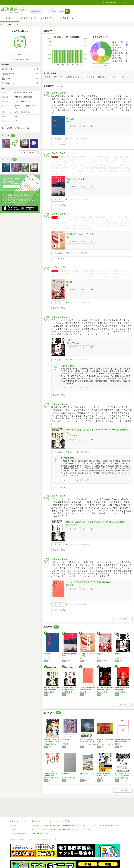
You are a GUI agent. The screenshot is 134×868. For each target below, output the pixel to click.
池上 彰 (100, 778)
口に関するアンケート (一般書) (80, 234)
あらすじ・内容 (88, 126)
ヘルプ (35, 817)
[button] (67, 11)
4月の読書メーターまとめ (20, 60)
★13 (67, 544)
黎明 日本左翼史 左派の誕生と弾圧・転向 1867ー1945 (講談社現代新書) (97, 431)
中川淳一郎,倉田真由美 (52, 778)
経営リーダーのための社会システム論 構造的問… (122, 775)
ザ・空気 (70, 119)
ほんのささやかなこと (87, 773)
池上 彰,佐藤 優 (89, 77)
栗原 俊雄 (101, 77)
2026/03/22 (85, 200)
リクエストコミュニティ (83, 817)
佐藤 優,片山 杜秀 (73, 77)
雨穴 (62, 77)
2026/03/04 (85, 253)
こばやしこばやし (59, 93)
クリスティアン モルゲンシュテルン (70, 778)
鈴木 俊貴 (111, 77)
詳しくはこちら (11, 187)
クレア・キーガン (85, 778)
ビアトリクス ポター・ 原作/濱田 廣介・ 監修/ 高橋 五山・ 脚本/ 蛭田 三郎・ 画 (105, 744)
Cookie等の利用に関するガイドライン (77, 813)
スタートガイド (55, 809)
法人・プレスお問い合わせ (60, 817)
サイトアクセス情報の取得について (108, 813)
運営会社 (36, 813)
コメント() (74, 139)
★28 (67, 302)
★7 (67, 139)
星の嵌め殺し (66, 740)
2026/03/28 (84, 139)
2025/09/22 (85, 452)
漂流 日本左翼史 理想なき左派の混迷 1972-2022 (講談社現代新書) (96, 522)
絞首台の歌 (66, 773)
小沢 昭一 (118, 744)
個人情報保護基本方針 (51, 813)
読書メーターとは (39, 809)
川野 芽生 (65, 744)
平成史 (69, 340)
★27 (67, 200)
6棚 (16, 117)
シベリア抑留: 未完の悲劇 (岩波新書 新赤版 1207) (89, 582)
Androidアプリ (37, 821)
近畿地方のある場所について (79, 179)
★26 (67, 253)
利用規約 (68, 809)
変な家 (69, 282)
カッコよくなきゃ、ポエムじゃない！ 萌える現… (52, 742)
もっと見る (102, 65)
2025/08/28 (84, 604)
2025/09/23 (85, 360)
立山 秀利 (122, 77)
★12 (67, 360)
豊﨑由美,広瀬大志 (50, 744)
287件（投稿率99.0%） (23, 112)
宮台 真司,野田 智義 (121, 778)
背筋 (55, 77)
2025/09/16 (85, 544)
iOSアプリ (51, 821)
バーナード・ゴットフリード (88, 744)
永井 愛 (48, 77)
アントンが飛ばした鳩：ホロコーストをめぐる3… (87, 742)
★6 (76, 388)
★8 (67, 604)
